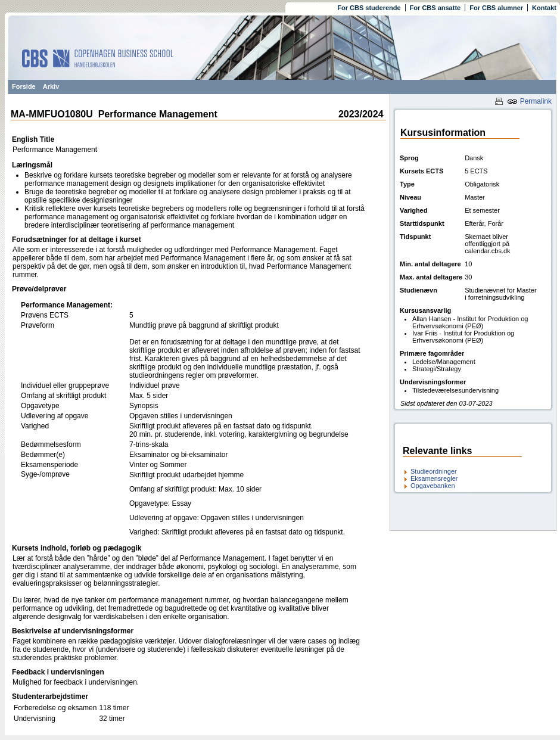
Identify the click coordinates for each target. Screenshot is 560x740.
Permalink (529, 101)
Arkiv (51, 86)
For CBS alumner (496, 8)
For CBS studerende (369, 8)
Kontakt (544, 8)
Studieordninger (434, 471)
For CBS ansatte (435, 8)
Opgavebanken (433, 486)
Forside (24, 86)
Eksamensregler (434, 478)
